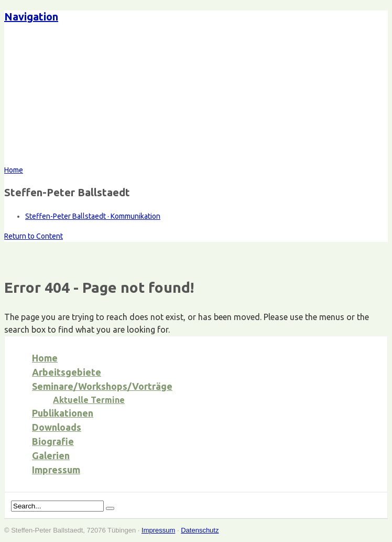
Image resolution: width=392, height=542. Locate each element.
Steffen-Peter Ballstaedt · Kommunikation (93, 216)
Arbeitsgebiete (67, 372)
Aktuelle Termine (89, 400)
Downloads (57, 427)
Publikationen (63, 413)
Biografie (53, 441)
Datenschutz (200, 530)
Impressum (56, 470)
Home (45, 358)
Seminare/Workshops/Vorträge (102, 386)
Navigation (31, 17)
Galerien (51, 455)
